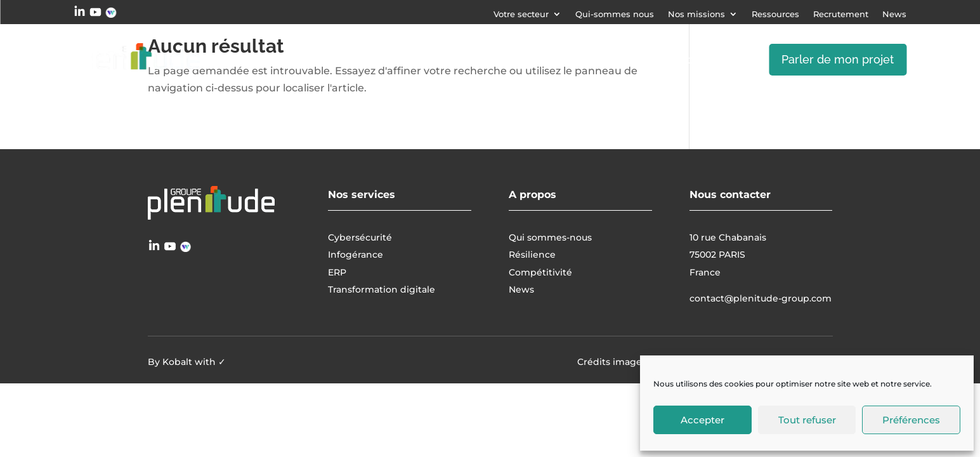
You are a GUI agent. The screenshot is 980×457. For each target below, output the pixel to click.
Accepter (702, 420)
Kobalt (177, 362)
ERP (731, 60)
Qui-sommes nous (615, 14)
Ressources (775, 14)
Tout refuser (807, 420)
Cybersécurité (418, 60)
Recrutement (841, 14)
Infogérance (516, 60)
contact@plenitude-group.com (761, 298)
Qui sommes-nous (550, 237)
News (894, 14)
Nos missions (696, 14)
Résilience (532, 255)
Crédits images (612, 362)
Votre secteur (521, 14)
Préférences (911, 420)
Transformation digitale (641, 60)
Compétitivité (540, 272)
